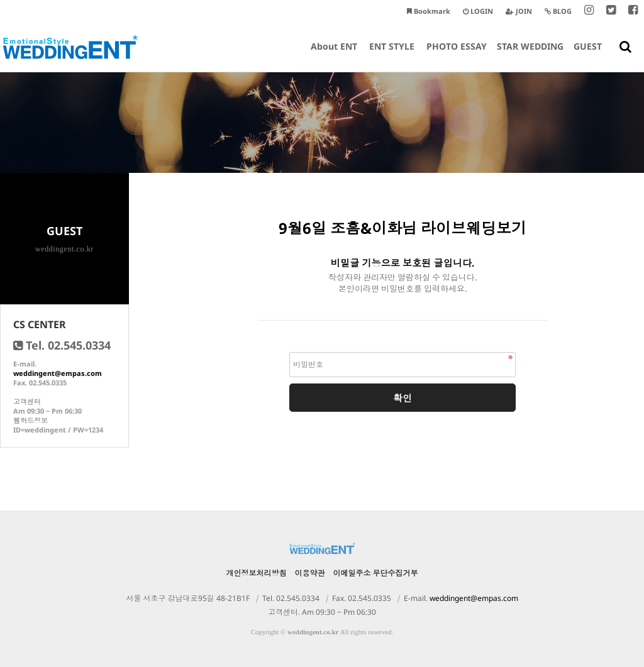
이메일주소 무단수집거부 (376, 573)
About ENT (334, 56)
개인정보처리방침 (257, 573)
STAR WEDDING (530, 56)
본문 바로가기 (0, 0)
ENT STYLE (392, 56)
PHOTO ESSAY (457, 56)
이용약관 (310, 573)
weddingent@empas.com (58, 373)
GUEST (588, 56)
